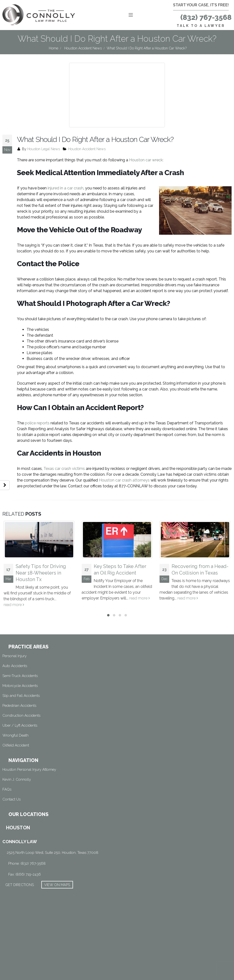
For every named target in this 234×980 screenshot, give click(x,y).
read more (14, 591)
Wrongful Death (15, 722)
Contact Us (11, 786)
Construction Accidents (21, 702)
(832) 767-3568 (206, 17)
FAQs (7, 776)
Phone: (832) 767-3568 (27, 850)
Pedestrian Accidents (19, 692)
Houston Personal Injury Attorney (29, 756)
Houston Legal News (44, 136)
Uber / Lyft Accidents (20, 712)
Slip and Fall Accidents (21, 682)
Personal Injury (15, 642)
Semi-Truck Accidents (20, 662)
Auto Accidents (15, 652)
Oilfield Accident (16, 732)
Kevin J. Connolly (17, 766)
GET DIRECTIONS (20, 871)
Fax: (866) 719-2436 (25, 861)
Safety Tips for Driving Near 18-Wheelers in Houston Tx (41, 560)
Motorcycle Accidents (20, 672)
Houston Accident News (87, 136)
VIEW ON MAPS (57, 871)
